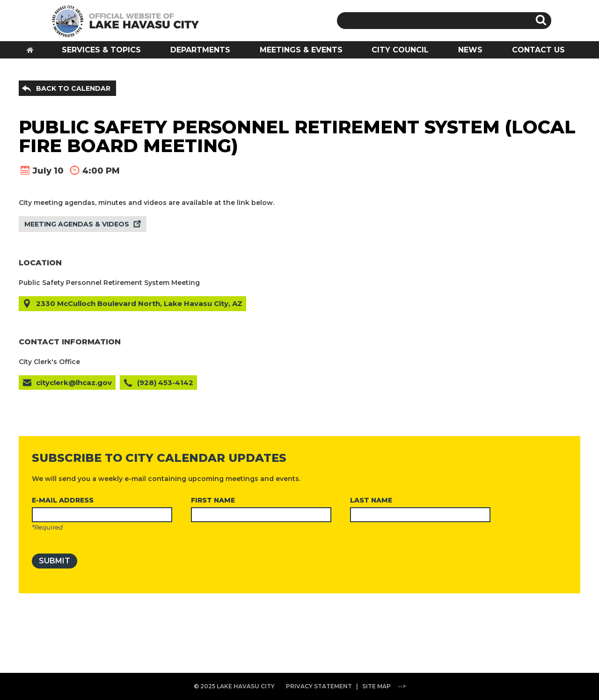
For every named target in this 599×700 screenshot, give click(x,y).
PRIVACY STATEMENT (319, 686)
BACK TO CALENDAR (73, 88)
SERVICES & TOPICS (101, 50)
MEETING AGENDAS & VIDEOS (77, 224)
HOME (33, 53)
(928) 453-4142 (165, 383)
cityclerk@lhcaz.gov (74, 383)
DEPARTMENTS (200, 50)
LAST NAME (371, 500)
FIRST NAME (213, 500)
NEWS (470, 50)
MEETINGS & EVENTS (301, 50)
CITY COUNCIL (400, 50)
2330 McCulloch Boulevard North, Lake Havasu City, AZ (139, 303)
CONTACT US (538, 50)
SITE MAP (376, 686)
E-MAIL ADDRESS (63, 500)
